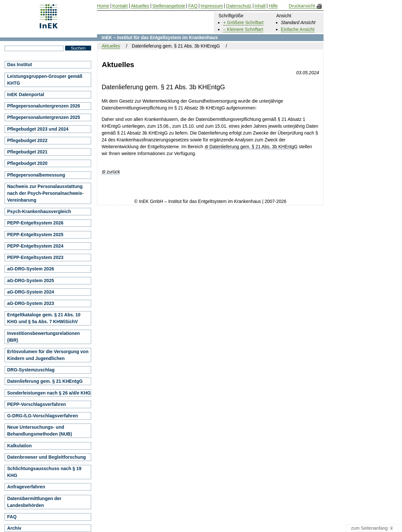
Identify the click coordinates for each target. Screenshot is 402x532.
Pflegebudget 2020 (27, 163)
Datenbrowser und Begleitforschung (47, 457)
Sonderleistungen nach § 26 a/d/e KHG (49, 393)
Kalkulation (19, 446)
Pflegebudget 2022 (27, 140)
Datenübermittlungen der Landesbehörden (34, 502)
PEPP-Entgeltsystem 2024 (35, 246)
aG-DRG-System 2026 (31, 269)
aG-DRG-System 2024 (31, 292)
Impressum (212, 6)
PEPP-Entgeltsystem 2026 (35, 223)
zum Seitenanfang (372, 528)
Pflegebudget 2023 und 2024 (38, 129)
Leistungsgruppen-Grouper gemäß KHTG (45, 80)
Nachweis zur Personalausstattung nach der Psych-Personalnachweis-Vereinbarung (45, 193)
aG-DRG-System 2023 (31, 303)
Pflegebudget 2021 (27, 152)
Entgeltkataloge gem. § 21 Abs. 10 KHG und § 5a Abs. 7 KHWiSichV (44, 318)
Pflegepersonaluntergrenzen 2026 (44, 106)
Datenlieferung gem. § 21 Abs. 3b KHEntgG (253, 147)
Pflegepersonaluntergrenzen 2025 (44, 117)
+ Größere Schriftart (243, 22)
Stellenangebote (169, 6)
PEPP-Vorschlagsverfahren (36, 404)
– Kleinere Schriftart (243, 29)
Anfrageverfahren (26, 487)
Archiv (14, 528)
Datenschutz (239, 6)
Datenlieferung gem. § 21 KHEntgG (45, 381)
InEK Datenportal (26, 94)
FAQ (12, 517)
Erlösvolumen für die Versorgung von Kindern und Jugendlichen (48, 355)
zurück (113, 172)
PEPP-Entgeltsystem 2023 (35, 257)
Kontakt (120, 6)
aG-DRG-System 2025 (31, 280)
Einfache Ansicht (298, 29)
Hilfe (273, 6)
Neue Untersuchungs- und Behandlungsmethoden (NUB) (40, 431)
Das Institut (20, 65)
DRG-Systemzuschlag (31, 370)
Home (103, 6)
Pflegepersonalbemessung (36, 175)
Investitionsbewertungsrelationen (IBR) (43, 337)
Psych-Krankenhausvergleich (39, 211)
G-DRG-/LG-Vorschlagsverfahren (43, 416)
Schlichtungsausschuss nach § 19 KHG (44, 472)
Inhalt (260, 6)
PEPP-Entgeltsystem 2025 (35, 235)
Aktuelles (111, 46)
